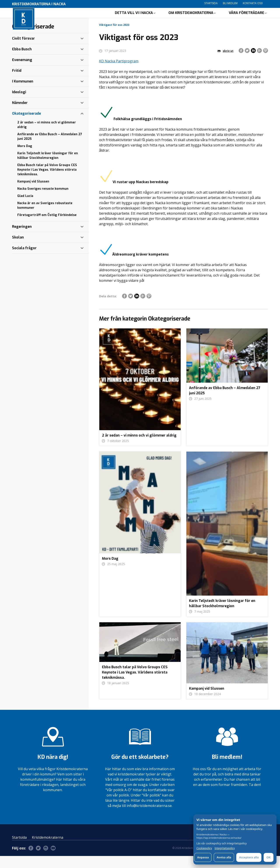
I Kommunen (23, 93)
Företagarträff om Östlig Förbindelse (47, 227)
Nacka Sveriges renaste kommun (43, 201)
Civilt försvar (23, 50)
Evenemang (22, 72)
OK (269, 857)
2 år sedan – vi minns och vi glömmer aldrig (47, 137)
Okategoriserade (26, 125)
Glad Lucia (25, 208)
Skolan (18, 249)
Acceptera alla (249, 857)
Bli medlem (230, 3)
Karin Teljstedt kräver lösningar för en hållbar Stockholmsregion (48, 168)
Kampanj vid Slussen (33, 194)
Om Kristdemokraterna (191, 19)
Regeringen (22, 239)
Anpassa (203, 857)
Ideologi (19, 104)
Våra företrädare (247, 19)
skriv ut (225, 63)
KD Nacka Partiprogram (119, 73)
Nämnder (20, 115)
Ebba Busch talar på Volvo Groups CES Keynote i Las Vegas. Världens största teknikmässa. (47, 182)
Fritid (17, 83)
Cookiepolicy (204, 848)
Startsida (211, 3)
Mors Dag (25, 158)
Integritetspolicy (225, 848)
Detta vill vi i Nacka (134, 19)
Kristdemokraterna (48, 849)
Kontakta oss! (253, 3)
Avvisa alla (224, 857)
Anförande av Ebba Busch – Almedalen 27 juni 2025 (50, 149)
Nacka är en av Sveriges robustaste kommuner (45, 217)
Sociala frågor (24, 260)
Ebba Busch (22, 61)
